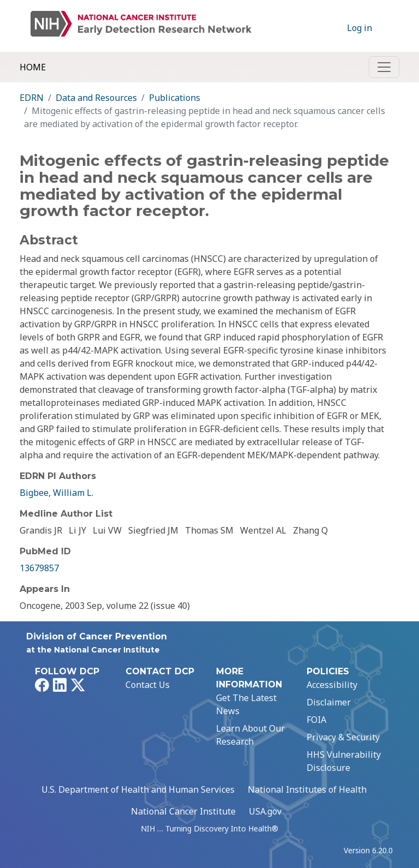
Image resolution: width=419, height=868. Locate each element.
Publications (175, 98)
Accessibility (332, 685)
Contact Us (148, 685)
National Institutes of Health (307, 789)
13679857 (39, 568)
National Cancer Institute (183, 811)
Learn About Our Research (250, 735)
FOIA (316, 720)
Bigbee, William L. (56, 493)
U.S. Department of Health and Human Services (138, 789)
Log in (360, 28)
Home (33, 67)
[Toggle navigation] (384, 67)
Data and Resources (96, 98)
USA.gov (265, 811)
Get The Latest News (246, 704)
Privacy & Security (343, 737)
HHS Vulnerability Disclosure (344, 761)
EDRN (32, 98)
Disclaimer (329, 702)
